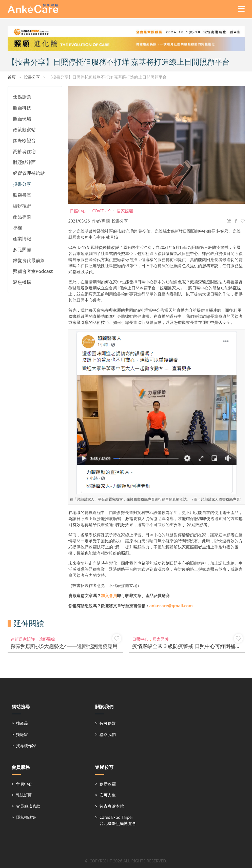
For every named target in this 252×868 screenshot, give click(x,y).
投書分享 (32, 77)
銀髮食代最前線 (29, 260)
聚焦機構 (22, 282)
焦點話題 (22, 97)
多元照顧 (22, 249)
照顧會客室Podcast (33, 271)
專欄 (17, 228)
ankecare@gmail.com (171, 606)
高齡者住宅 (24, 151)
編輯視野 (22, 206)
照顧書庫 (22, 195)
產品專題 (22, 217)
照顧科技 (22, 108)
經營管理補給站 (29, 173)
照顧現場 (22, 119)
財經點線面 (24, 162)
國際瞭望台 (24, 140)
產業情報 (22, 238)
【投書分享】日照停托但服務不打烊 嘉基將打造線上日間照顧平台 (107, 77)
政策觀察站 (24, 130)
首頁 (12, 77)
